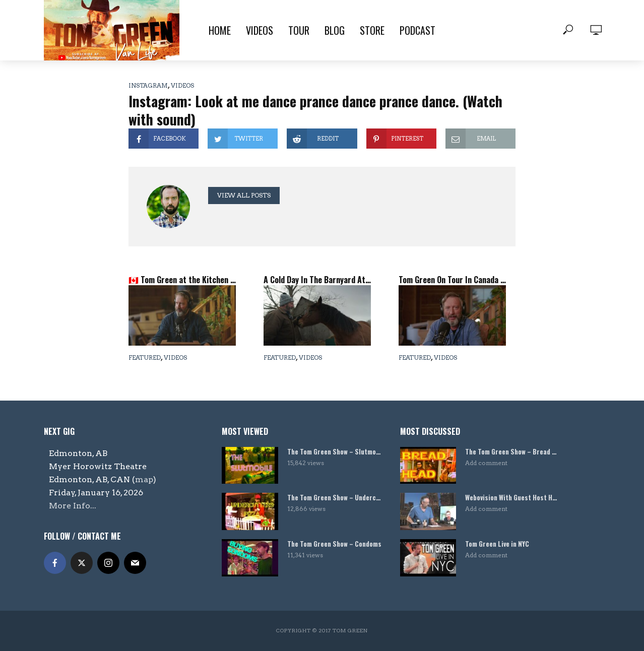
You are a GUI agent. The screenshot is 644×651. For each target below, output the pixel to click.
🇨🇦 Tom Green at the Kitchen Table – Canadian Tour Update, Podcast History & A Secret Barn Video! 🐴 (182, 280)
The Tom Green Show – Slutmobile (335, 452)
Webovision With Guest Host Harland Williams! (512, 498)
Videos (260, 30)
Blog (335, 30)
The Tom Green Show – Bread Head (512, 452)
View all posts (244, 195)
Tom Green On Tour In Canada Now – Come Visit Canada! (452, 280)
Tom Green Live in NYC (497, 544)
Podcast (417, 30)
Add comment (486, 463)
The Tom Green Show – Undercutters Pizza (335, 498)
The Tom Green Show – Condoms (334, 544)
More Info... (73, 506)
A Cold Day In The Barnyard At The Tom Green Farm (317, 280)
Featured (145, 357)
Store (372, 30)
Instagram (148, 85)
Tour (299, 30)
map (144, 479)
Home (220, 30)
